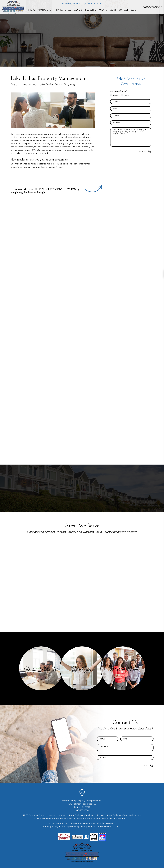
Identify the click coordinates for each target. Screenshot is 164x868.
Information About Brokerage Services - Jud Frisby (59, 818)
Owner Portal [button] (73, 4)
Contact (124, 10)
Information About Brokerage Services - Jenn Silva (108, 818)
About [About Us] (113, 10)
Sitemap (92, 827)
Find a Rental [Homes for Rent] (63, 10)
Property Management (41, 10)
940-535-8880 (152, 7)
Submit (143, 152)
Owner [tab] (116, 95)
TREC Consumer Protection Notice (39, 815)
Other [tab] (127, 95)
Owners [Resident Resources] (78, 10)
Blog (133, 10)
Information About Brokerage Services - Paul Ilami (118, 815)
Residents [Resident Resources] (91, 10)
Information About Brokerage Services (75, 815)
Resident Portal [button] (93, 4)
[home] (13, 7)
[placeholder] (131, 102)
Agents (103, 10)
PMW (82, 827)
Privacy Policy (104, 827)
